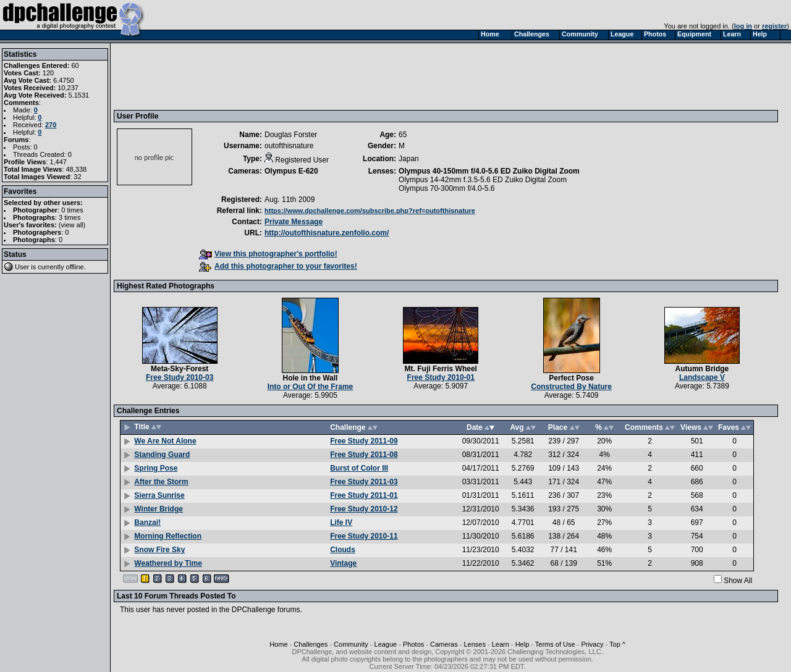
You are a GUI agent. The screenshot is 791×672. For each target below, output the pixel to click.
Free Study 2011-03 (364, 482)
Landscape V (702, 377)
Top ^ (617, 644)
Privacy (592, 644)
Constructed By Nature (571, 387)
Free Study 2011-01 (364, 495)
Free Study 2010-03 (180, 377)
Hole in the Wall (311, 378)
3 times (70, 217)
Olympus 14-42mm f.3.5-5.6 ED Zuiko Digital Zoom (483, 180)
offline (75, 267)
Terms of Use (555, 644)
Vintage (343, 563)
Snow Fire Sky (159, 550)
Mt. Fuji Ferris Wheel (441, 369)
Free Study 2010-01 (441, 377)
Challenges (311, 644)
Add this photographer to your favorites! (278, 266)
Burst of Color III (359, 468)
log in (743, 26)
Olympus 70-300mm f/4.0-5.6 (446, 188)
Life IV (341, 523)
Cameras (444, 644)
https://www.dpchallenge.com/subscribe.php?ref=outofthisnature (370, 211)
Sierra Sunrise (159, 495)
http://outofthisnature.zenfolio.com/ (327, 233)
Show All (738, 581)
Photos (413, 644)
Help (522, 644)
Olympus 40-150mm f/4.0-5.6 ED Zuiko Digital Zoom (489, 171)
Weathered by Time (168, 563)
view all (72, 225)
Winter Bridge (159, 509)
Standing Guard (162, 455)
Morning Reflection (168, 536)
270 (51, 125)
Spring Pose (156, 468)
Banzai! (147, 523)
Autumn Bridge (702, 369)
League (386, 644)
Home (278, 644)
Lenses (474, 644)
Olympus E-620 (291, 171)
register (774, 26)
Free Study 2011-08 (364, 455)
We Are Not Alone (165, 441)
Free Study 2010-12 (364, 509)
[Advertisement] (342, 76)
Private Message (294, 222)
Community (351, 644)
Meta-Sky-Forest (180, 369)
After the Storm (161, 482)
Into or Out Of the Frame (311, 387)
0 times (72, 210)
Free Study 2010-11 (364, 536)
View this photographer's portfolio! (268, 254)
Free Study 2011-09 (364, 441)
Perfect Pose (571, 378)
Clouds (343, 550)
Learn (501, 644)
